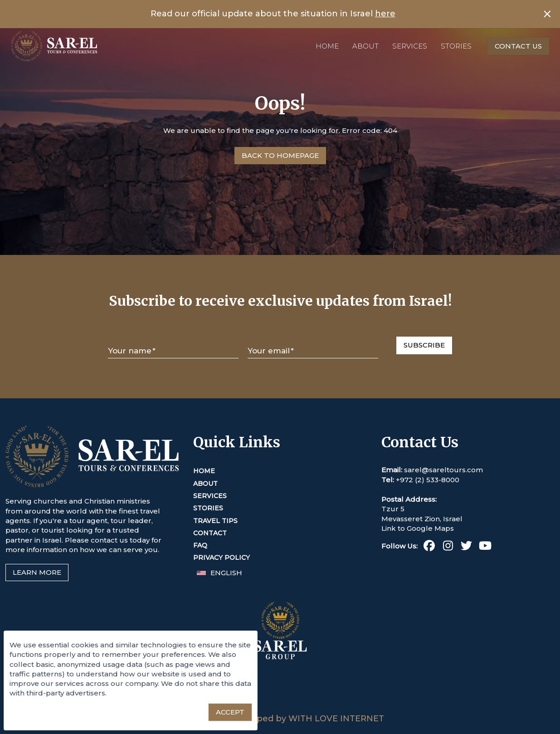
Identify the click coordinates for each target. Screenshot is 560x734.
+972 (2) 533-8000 (428, 480)
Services (410, 46)
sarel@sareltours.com (443, 470)
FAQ (200, 545)
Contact (210, 533)
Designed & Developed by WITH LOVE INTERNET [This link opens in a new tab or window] (280, 719)
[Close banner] (547, 14)
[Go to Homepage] (280, 156)
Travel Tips (215, 521)
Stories (456, 46)
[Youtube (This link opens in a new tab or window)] (485, 547)
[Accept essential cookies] (230, 712)
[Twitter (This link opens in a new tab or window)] (466, 547)
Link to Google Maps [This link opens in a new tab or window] (418, 528)
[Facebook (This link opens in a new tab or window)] (429, 547)
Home (327, 46)
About (365, 46)
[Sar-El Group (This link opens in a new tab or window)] (280, 708)
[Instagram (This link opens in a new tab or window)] (448, 547)
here (385, 14)
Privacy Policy (222, 558)
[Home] (54, 46)
